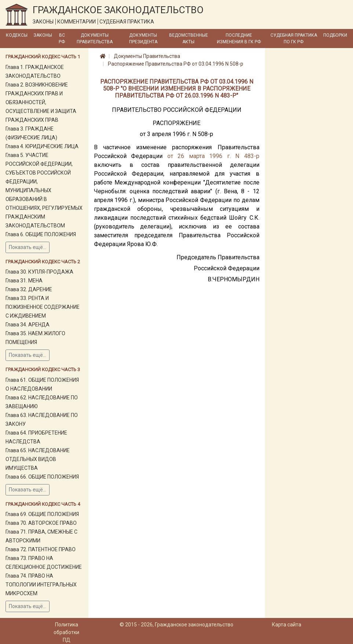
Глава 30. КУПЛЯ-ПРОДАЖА (39, 272)
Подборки (335, 35)
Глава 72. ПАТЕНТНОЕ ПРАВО (41, 549)
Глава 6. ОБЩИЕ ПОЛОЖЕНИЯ (41, 234)
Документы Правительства (95, 39)
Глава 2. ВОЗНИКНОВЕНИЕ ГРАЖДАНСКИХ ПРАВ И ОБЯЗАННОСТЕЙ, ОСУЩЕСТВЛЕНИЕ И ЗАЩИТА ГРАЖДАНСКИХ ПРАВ (41, 102)
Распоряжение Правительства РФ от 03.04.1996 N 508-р (176, 64)
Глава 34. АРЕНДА (28, 325)
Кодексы (17, 35)
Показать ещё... (28, 247)
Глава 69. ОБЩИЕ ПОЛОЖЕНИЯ (42, 514)
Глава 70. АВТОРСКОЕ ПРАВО (41, 523)
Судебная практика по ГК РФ (294, 39)
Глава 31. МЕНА (24, 281)
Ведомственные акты (189, 39)
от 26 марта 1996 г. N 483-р (213, 156)
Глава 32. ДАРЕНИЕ (29, 289)
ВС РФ (62, 39)
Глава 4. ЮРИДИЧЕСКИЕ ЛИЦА (42, 146)
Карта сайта (287, 625)
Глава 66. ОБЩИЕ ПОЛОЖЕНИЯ (42, 477)
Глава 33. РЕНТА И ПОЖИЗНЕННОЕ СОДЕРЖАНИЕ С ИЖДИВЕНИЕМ (43, 307)
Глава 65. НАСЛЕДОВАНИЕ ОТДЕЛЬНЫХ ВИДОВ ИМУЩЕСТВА (38, 459)
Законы (43, 35)
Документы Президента (143, 39)
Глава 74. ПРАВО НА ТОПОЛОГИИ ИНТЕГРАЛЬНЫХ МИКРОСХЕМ (41, 585)
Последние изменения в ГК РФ (239, 39)
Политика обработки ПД (66, 632)
